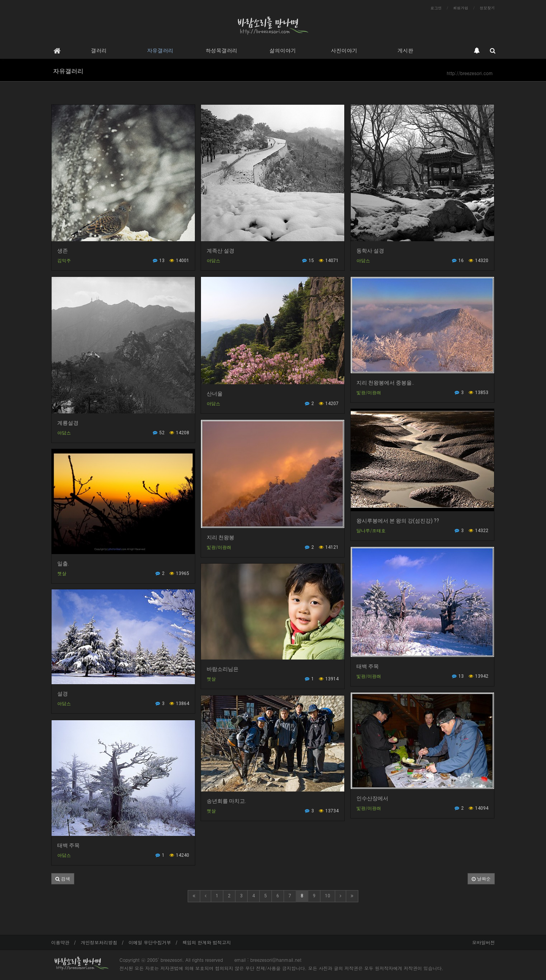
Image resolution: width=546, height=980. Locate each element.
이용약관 (60, 942)
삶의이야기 (283, 50)
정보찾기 (487, 8)
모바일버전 (483, 942)
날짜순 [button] (481, 879)
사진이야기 (344, 50)
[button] (63, 879)
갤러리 (99, 50)
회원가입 (461, 8)
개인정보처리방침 (99, 942)
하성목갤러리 (221, 50)
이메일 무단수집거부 (150, 942)
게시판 (405, 50)
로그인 (436, 8)
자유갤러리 (160, 50)
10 (328, 896)
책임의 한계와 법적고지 (207, 942)
